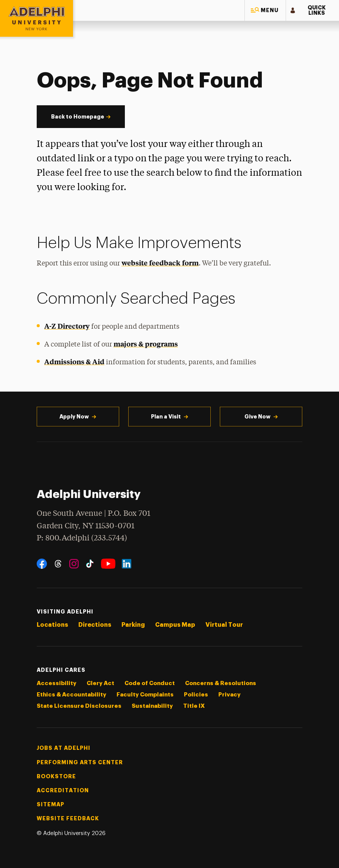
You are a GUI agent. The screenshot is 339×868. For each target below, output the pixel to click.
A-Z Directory (67, 326)
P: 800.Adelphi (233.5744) (82, 537)
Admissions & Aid (74, 361)
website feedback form (160, 263)
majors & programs (146, 344)
